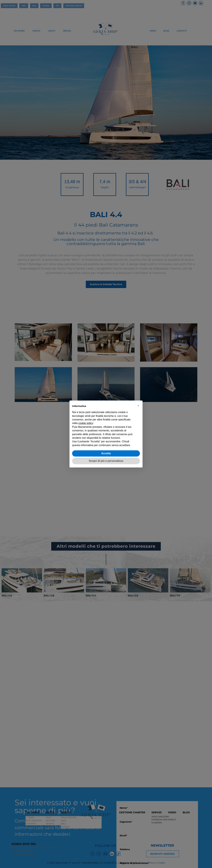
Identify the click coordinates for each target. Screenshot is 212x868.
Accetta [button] (106, 453)
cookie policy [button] (86, 423)
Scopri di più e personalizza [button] (106, 461)
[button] (138, 406)
